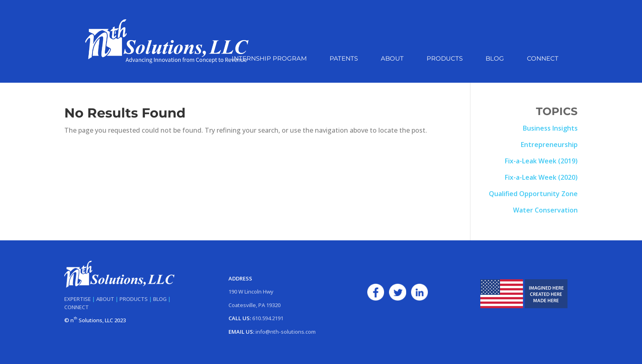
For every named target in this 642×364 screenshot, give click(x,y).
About (392, 59)
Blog (495, 59)
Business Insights (550, 128)
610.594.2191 (268, 318)
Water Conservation (545, 210)
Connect (543, 59)
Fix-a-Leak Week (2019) (541, 161)
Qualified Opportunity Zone (533, 194)
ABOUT (105, 299)
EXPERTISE (78, 299)
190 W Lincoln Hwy (251, 292)
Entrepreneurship (549, 145)
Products (445, 59)
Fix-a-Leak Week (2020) (541, 177)
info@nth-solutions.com (286, 332)
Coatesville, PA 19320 (254, 305)
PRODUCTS (134, 299)
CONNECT (77, 307)
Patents (344, 59)
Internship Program (269, 59)
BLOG (160, 299)
